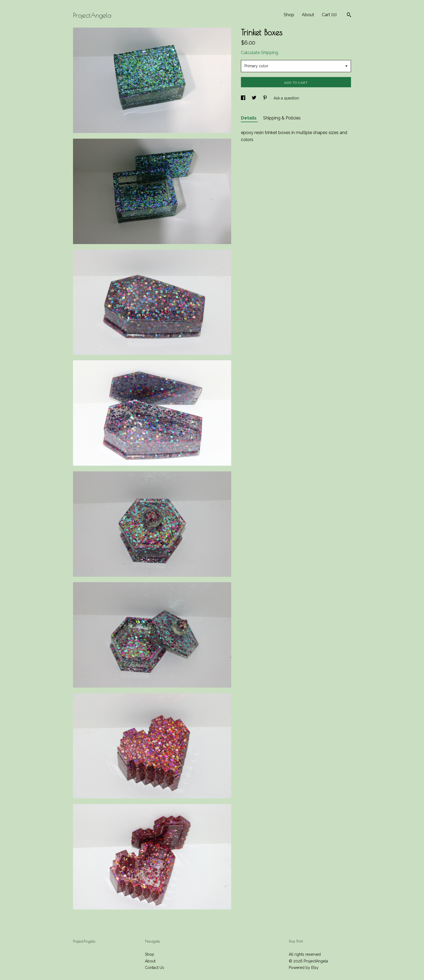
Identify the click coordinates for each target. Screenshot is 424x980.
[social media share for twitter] (255, 98)
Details (249, 118)
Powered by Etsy (304, 968)
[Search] (349, 15)
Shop (289, 15)
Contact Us (155, 968)
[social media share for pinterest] (266, 98)
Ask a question (286, 98)
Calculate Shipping (260, 53)
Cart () (329, 15)
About (308, 15)
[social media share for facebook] (244, 98)
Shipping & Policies (282, 118)
